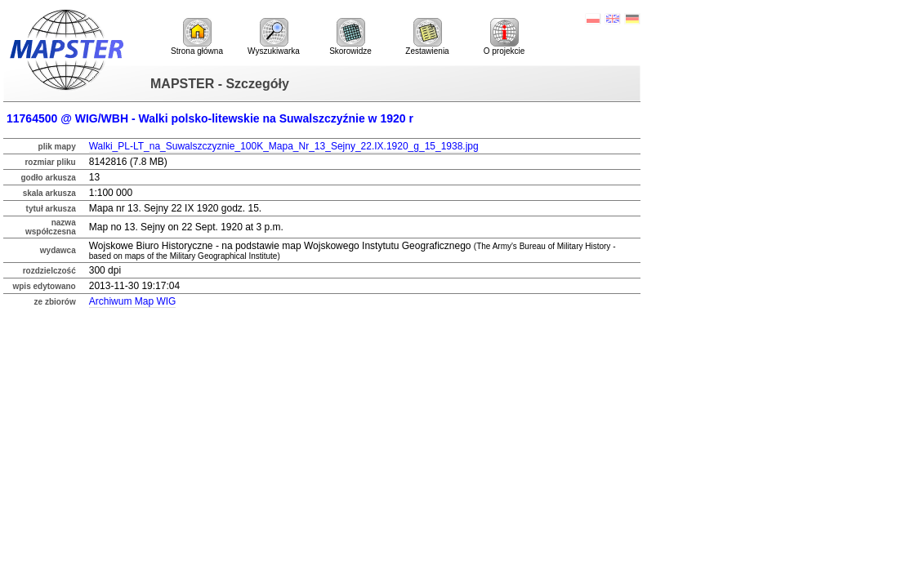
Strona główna (197, 37)
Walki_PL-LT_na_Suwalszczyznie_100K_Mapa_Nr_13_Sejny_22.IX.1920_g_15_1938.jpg (284, 146)
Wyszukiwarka (274, 37)
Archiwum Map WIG (133, 301)
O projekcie (504, 37)
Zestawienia (427, 37)
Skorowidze (350, 37)
